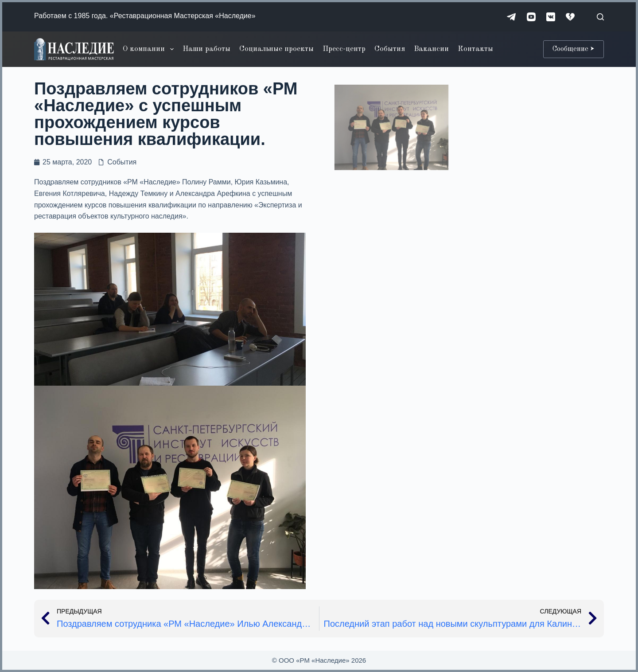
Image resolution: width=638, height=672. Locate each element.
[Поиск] (600, 17)
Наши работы (206, 49)
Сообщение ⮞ (574, 49)
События (390, 49)
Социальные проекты (276, 49)
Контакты (475, 49)
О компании (150, 49)
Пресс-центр (344, 49)
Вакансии (431, 49)
